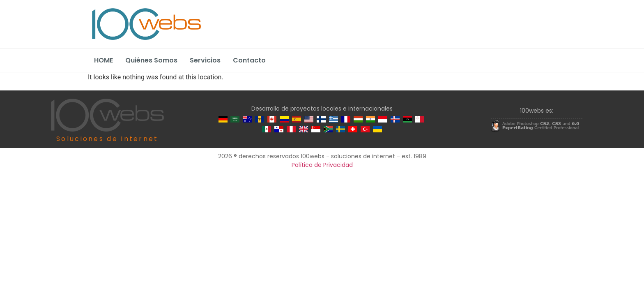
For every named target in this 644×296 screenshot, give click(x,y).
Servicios (205, 60)
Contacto (249, 60)
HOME (103, 60)
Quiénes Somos (151, 60)
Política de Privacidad (322, 165)
